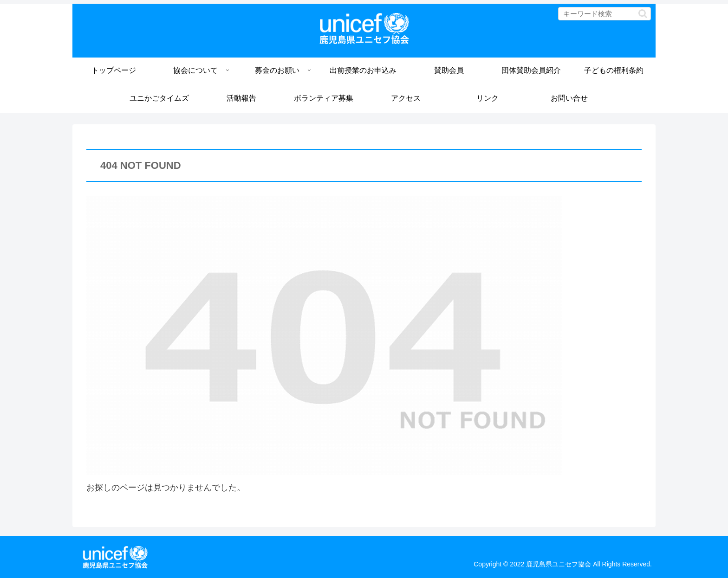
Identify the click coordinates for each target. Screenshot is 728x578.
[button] (643, 14)
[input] (604, 14)
